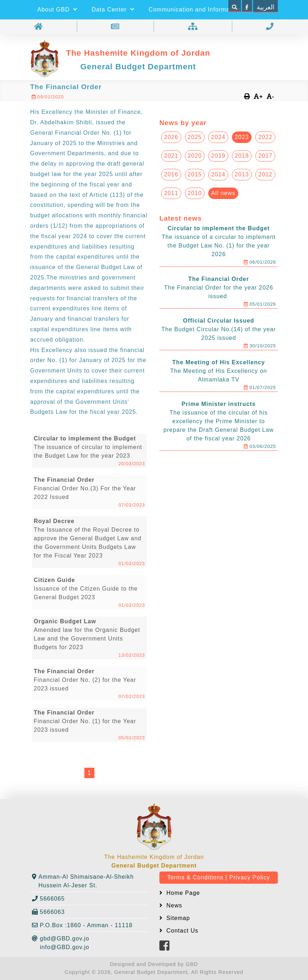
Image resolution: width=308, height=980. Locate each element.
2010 (195, 193)
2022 (265, 137)
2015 (195, 174)
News (173, 905)
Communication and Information (198, 10)
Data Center (113, 10)
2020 (195, 156)
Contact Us (181, 931)
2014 (218, 174)
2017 (265, 156)
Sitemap (177, 918)
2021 (171, 156)
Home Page (182, 893)
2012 (265, 174)
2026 (171, 137)
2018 (242, 156)
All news (223, 193)
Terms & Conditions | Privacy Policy (219, 877)
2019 (218, 156)
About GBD (57, 10)
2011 (171, 193)
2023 (242, 137)
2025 (195, 137)
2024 (218, 137)
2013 (242, 174)
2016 (171, 174)
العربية (265, 7)
